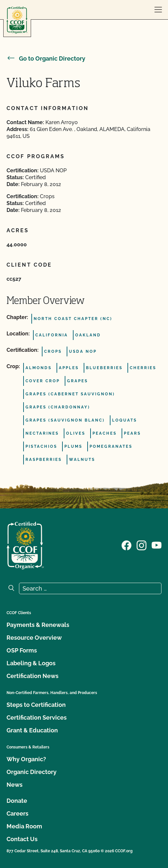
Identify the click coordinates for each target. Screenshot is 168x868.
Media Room (24, 826)
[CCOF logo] (17, 20)
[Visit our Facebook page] (126, 545)
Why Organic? (26, 759)
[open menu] (158, 10)
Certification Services (37, 717)
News (15, 785)
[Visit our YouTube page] (157, 545)
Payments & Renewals (38, 625)
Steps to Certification (36, 705)
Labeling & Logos (31, 663)
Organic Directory (32, 772)
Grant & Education (32, 730)
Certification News (33, 676)
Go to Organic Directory (46, 58)
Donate (17, 801)
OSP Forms (22, 650)
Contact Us (22, 839)
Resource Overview (34, 638)
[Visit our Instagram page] (142, 545)
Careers (17, 813)
